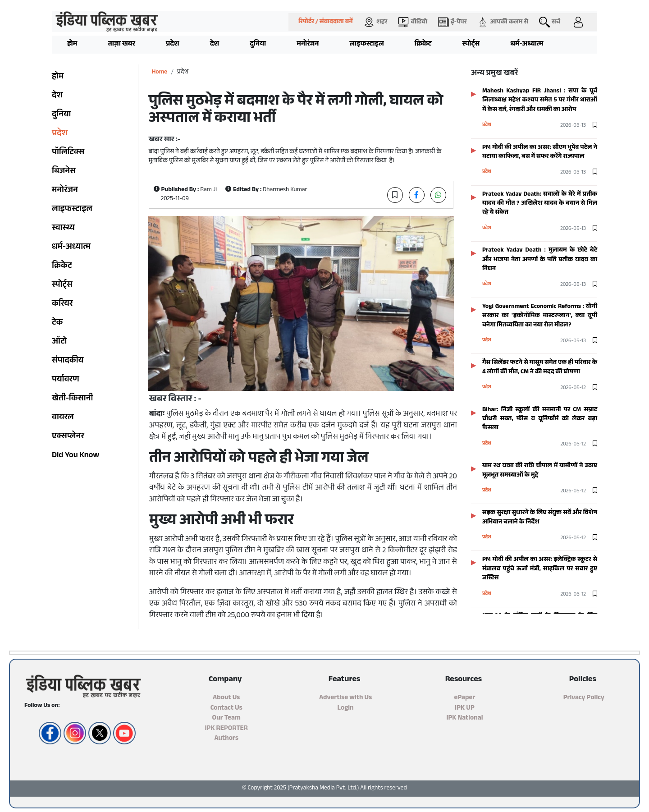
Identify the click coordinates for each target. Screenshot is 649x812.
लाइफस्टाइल (366, 44)
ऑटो (59, 342)
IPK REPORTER (226, 729)
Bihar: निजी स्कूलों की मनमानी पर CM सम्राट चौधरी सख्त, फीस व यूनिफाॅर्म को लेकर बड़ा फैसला (540, 419)
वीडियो (413, 22)
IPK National (464, 718)
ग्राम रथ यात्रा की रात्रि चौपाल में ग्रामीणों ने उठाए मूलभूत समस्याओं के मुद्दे (540, 470)
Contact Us (226, 709)
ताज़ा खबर (121, 44)
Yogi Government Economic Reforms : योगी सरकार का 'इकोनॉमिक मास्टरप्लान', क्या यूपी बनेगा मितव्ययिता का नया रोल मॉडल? (540, 316)
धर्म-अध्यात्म (527, 44)
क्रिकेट (423, 44)
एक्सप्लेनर (68, 437)
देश (215, 44)
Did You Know (75, 456)
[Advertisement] (41, 180)
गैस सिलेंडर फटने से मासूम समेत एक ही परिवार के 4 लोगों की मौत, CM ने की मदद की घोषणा (540, 367)
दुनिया (258, 44)
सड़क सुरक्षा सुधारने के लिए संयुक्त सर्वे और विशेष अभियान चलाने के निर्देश (540, 517)
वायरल (63, 418)
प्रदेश (173, 44)
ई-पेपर (452, 22)
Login (346, 709)
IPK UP (465, 709)
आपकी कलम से (503, 22)
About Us (226, 698)
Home (160, 72)
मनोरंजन (308, 44)
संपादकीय (68, 361)
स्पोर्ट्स (471, 44)
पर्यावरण (66, 380)
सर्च (550, 22)
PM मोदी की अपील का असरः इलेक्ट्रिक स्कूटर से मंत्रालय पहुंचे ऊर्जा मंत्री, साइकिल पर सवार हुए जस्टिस (540, 569)
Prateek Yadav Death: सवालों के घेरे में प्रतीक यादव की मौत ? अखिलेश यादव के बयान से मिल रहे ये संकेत (540, 204)
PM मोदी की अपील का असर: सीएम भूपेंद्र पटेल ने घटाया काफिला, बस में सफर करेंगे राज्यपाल (540, 152)
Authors (226, 739)
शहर (375, 22)
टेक (57, 323)
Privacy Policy (584, 698)
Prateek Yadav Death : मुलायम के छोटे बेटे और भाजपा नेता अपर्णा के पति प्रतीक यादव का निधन (540, 260)
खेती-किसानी (72, 399)
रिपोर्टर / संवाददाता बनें (326, 22)
